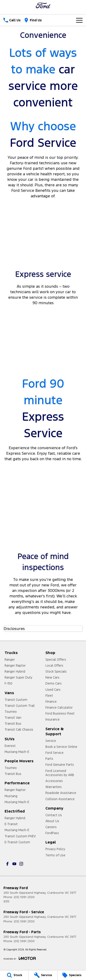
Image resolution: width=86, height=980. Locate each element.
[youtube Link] (14, 864)
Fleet (49, 696)
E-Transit (11, 824)
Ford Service (54, 753)
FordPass (52, 833)
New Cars (52, 677)
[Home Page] (43, 5)
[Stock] (14, 975)
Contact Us (54, 815)
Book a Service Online (61, 747)
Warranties (54, 787)
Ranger (10, 660)
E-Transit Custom (17, 842)
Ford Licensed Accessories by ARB (60, 773)
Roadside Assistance (61, 793)
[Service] (43, 975)
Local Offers (54, 665)
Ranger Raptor (15, 665)
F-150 (8, 683)
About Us (52, 821)
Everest (10, 746)
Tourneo (11, 712)
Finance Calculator (59, 707)
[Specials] (72, 975)
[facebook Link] (7, 864)
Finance (51, 702)
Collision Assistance (60, 799)
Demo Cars (54, 683)
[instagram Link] (21, 864)
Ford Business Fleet (60, 713)
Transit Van (13, 718)
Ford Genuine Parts (60, 765)
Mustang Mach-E (17, 752)
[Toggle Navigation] (79, 20)
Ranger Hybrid (15, 671)
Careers (51, 827)
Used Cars (53, 690)
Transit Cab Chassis (19, 729)
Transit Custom (16, 700)
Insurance (53, 719)
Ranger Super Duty (18, 677)
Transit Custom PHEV (20, 836)
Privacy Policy (55, 849)
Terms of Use (55, 855)
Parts (49, 759)
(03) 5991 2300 (24, 897)
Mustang (11, 796)
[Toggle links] (20, 958)
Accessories (54, 781)
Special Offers (56, 660)
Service (51, 741)
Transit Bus (13, 724)
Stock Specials (56, 671)
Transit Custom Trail (20, 706)
